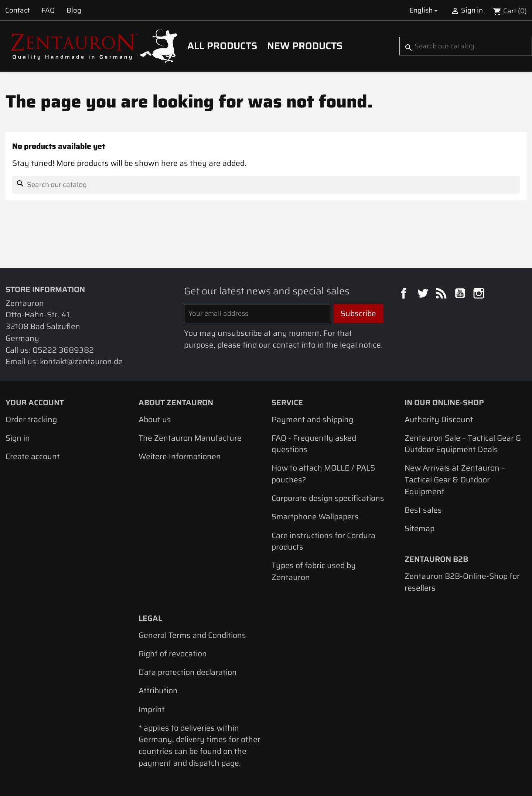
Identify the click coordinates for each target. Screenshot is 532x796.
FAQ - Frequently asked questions (314, 444)
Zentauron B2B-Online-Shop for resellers (462, 582)
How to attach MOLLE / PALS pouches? (323, 474)
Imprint (152, 709)
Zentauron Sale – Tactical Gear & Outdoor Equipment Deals (463, 444)
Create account (33, 456)
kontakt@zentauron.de (81, 361)
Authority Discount (439, 419)
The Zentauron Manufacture (190, 438)
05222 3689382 (63, 350)
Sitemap (420, 528)
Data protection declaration (188, 672)
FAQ (48, 10)
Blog (74, 10)
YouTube (461, 294)
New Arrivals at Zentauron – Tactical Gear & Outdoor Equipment (455, 479)
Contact (18, 10)
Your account (35, 402)
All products (222, 46)
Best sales (423, 510)
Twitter (424, 294)
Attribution (158, 691)
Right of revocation (173, 654)
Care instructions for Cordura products (323, 541)
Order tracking (31, 419)
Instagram (480, 294)
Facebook (405, 294)
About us (155, 419)
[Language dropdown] (425, 10)
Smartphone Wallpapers (315, 517)
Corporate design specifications (328, 498)
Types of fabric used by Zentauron (314, 571)
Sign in (18, 438)
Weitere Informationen (180, 456)
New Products (305, 46)
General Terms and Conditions (192, 635)
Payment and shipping (312, 419)
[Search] (466, 46)
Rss (442, 294)
